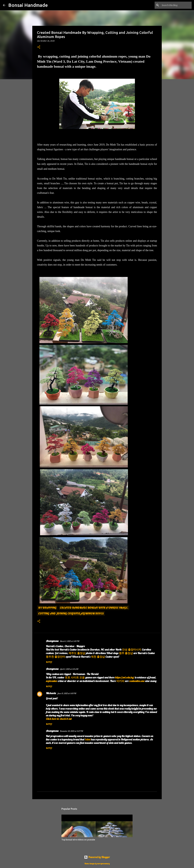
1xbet (88, 739)
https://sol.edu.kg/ (125, 677)
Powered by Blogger (97, 857)
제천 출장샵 (98, 657)
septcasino (52, 681)
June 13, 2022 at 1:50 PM (66, 693)
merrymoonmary (103, 864)
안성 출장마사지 (132, 650)
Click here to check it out (59, 719)
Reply (49, 662)
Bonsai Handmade (28, 5)
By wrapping (47, 608)
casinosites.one (137, 681)
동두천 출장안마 (56, 657)
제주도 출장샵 (77, 653)
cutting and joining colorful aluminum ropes (71, 614)
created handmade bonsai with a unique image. (94, 608)
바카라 (120, 681)
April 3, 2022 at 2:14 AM (69, 669)
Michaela (51, 693)
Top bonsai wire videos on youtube (78, 840)
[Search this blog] (176, 5)
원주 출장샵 (126, 653)
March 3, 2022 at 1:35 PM (69, 641)
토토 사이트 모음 (75, 677)
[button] (39, 47)
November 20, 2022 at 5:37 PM (71, 731)
